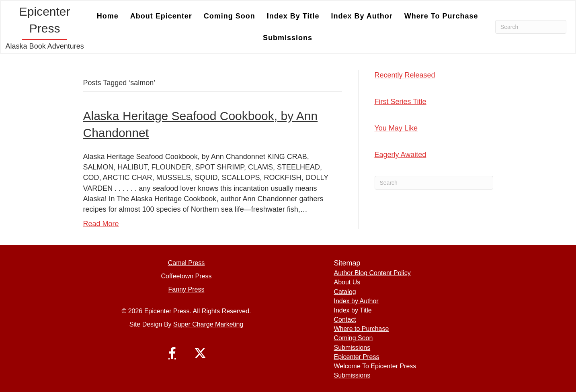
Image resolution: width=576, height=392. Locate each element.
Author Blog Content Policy (372, 273)
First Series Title (401, 102)
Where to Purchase (361, 329)
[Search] (531, 27)
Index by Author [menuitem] (362, 16)
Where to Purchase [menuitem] (441, 16)
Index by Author (356, 301)
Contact (345, 320)
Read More (101, 224)
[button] (172, 353)
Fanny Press (187, 289)
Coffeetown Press (186, 276)
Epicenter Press (356, 357)
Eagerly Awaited (401, 155)
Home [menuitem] (108, 16)
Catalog (345, 292)
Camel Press (187, 263)
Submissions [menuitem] (288, 38)
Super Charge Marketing (208, 324)
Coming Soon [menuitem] (230, 16)
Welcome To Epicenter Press (375, 366)
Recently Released (405, 75)
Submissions (352, 348)
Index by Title (353, 310)
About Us (347, 282)
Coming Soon (353, 338)
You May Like (396, 128)
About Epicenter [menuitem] (161, 16)
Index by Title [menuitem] (293, 16)
